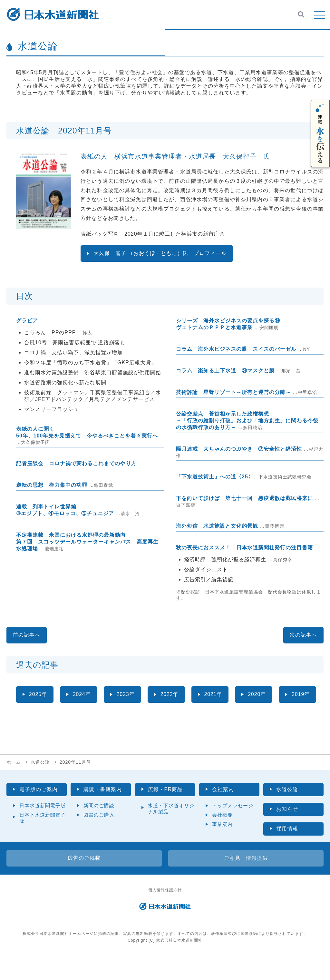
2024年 (82, 694)
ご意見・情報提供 (246, 881)
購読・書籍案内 (103, 812)
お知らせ (287, 832)
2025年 (38, 694)
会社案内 (223, 812)
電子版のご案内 (39, 812)
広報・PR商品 (165, 812)
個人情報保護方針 (165, 913)
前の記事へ (27, 635)
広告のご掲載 (84, 881)
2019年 (38, 717)
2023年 (126, 694)
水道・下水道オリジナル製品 (171, 831)
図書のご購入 (99, 838)
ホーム (14, 785)
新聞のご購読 (99, 828)
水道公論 (287, 812)
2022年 (170, 694)
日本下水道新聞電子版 (43, 841)
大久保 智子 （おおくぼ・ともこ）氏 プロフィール (160, 253)
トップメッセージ (233, 828)
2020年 (258, 694)
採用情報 (287, 852)
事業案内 (222, 847)
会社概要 (222, 838)
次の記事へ (303, 635)
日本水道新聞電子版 (43, 828)
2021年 (214, 694)
